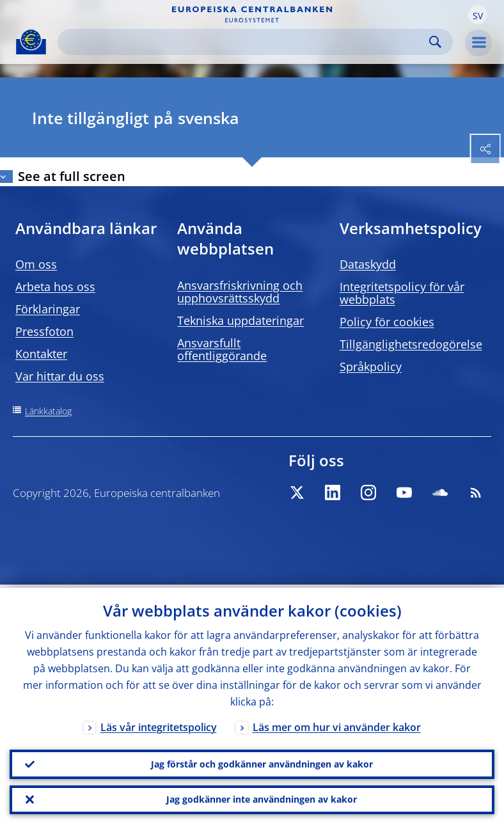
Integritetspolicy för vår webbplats (402, 293)
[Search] (245, 42)
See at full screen (72, 176)
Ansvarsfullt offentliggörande (222, 349)
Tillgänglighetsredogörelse (411, 344)
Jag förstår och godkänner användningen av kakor (262, 761)
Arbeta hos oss (55, 287)
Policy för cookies (387, 322)
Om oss (36, 264)
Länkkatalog (48, 411)
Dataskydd (368, 264)
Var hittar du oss (60, 376)
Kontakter (41, 354)
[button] (478, 15)
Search (435, 42)
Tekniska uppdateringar (240, 320)
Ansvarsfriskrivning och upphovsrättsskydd (240, 292)
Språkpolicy (371, 366)
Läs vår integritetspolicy (159, 724)
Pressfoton (44, 331)
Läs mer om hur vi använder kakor (337, 724)
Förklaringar (48, 309)
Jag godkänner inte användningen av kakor (262, 799)
